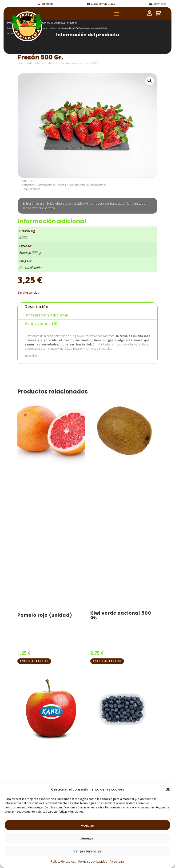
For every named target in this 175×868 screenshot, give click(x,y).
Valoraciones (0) (41, 324)
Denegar (88, 838)
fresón (37, 189)
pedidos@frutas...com (103, 4)
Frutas (37, 63)
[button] (168, 789)
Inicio (20, 63)
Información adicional (47, 315)
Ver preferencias (87, 851)
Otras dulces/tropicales (72, 63)
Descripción (37, 307)
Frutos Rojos (72, 185)
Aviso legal (117, 862)
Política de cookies (63, 862)
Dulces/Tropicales (50, 63)
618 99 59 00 (47, 4)
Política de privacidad (93, 862)
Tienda (28, 63)
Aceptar (88, 825)
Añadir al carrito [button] (34, 661)
